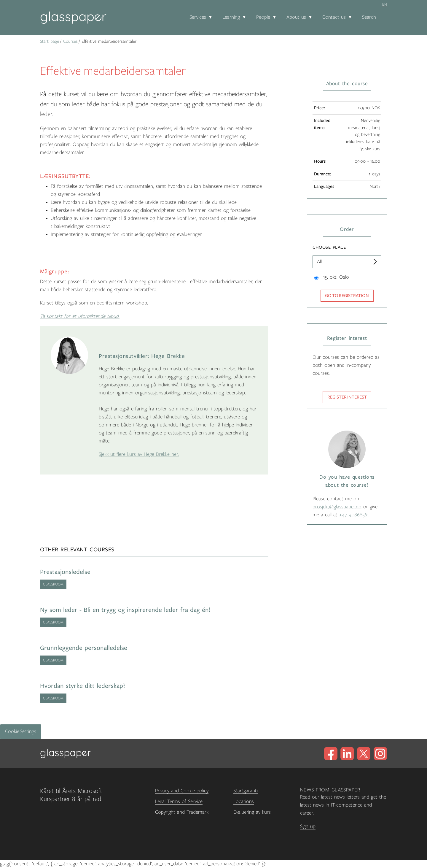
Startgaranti (246, 791)
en (385, 4)
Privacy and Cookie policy (182, 791)
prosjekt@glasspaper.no (337, 507)
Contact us (334, 17)
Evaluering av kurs (252, 812)
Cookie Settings (21, 731)
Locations (244, 802)
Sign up (308, 826)
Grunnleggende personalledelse (84, 648)
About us (296, 17)
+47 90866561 (354, 515)
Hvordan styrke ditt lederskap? (83, 686)
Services (198, 17)
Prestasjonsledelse (65, 572)
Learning (231, 17)
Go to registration (347, 296)
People (263, 17)
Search (369, 17)
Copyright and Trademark (182, 812)
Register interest (347, 397)
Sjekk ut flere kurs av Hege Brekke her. (139, 454)
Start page (50, 41)
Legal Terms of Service (179, 802)
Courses (70, 41)
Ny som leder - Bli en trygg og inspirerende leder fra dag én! (125, 610)
